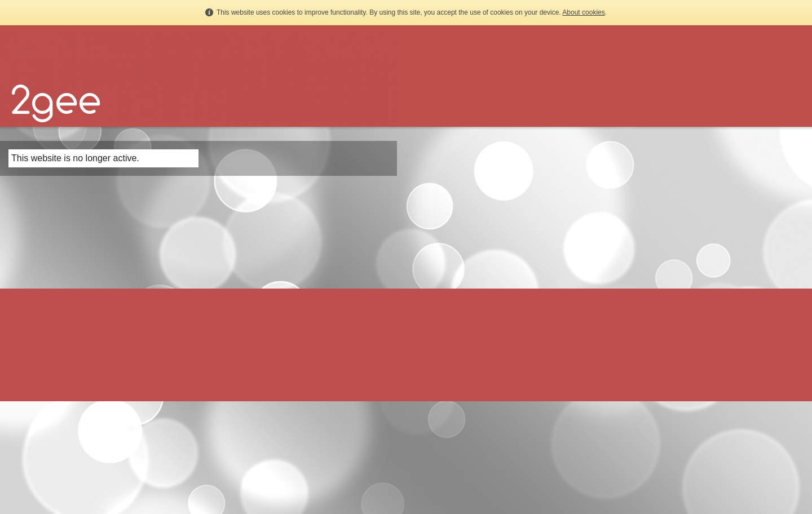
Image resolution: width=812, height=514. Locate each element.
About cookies (583, 12)
